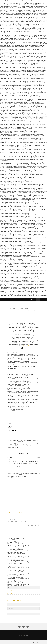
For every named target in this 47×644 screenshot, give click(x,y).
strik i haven (10, 593)
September (10, 598)
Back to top (36, 642)
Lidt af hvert (26, 346)
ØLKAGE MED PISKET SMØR (14, 600)
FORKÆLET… (11, 427)
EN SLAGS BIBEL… (13, 431)
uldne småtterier (11, 591)
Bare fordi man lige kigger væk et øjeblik (16, 596)
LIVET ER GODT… (12, 422)
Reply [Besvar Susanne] (38, 458)
